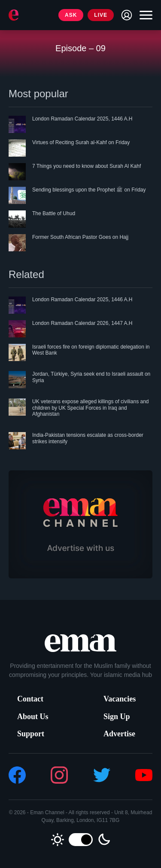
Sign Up (117, 717)
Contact (30, 699)
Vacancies (120, 699)
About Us (33, 717)
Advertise (119, 734)
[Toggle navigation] (144, 15)
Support (31, 734)
